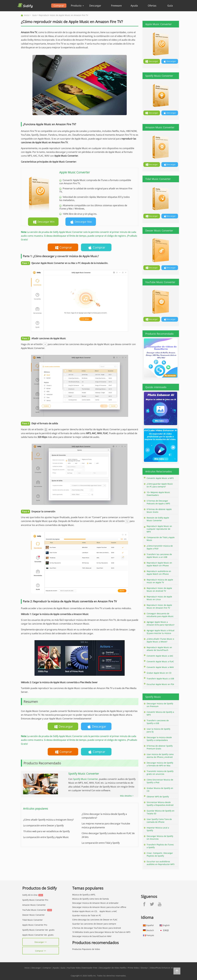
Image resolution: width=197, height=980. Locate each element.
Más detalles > (127, 796)
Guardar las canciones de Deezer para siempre (94, 924)
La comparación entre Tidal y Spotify (101, 843)
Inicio (26, 15)
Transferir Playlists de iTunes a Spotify (160, 846)
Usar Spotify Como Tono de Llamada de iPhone (159, 821)
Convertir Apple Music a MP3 (160, 478)
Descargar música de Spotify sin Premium (160, 705)
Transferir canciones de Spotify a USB (158, 722)
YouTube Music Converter (34, 910)
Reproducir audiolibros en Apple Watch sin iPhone (159, 573)
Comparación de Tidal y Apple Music (161, 539)
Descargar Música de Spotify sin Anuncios (160, 837)
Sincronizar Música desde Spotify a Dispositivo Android (160, 804)
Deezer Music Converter (33, 915)
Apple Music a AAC (108, 911)
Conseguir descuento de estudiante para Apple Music (160, 615)
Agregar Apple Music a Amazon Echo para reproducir (161, 623)
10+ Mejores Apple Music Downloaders (158, 494)
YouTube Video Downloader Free (82, 968)
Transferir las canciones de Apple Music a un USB (159, 556)
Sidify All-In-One (30, 895)
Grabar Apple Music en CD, (85, 911)
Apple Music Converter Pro (35, 925)
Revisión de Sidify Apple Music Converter (158, 519)
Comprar (59, 6)
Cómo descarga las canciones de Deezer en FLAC (95, 920)
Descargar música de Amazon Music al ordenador (95, 903)
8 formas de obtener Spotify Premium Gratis (160, 747)
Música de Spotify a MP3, (84, 895)
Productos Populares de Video (86, 949)
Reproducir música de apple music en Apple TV (160, 581)
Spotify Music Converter (86, 779)
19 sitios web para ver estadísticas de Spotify (46, 831)
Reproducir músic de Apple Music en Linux (159, 598)
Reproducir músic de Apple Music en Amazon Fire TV (159, 606)
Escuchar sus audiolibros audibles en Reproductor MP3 (161, 863)
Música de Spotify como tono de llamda (91, 899)
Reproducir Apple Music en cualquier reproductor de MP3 (159, 529)
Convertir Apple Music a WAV (160, 667)
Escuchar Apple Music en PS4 (160, 684)
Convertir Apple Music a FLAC (160, 661)
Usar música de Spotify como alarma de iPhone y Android (160, 756)
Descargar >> (41, 942)
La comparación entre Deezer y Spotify (43, 825)
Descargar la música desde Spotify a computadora (159, 739)
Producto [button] (77, 6)
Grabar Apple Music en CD (159, 673)
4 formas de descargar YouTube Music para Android (97, 928)
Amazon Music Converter (34, 905)
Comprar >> (41, 951)
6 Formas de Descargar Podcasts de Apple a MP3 (158, 502)
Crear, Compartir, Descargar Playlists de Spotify (160, 854)
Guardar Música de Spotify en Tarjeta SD (161, 812)
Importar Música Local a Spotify (158, 829)
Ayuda (134, 6)
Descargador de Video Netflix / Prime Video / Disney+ (124, 968)
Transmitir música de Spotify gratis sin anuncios (160, 773)
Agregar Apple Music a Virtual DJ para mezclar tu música (161, 632)
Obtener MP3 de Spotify (158, 797)
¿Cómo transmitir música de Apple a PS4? (160, 547)
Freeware (116, 6)
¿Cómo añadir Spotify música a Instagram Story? (48, 820)
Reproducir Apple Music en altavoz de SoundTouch (159, 649)
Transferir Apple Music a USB (160, 679)
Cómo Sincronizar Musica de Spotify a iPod (160, 781)
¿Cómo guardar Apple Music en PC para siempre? (160, 485)
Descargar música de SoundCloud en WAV (92, 936)
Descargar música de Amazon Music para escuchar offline (99, 907)
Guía (170, 6)
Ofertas (152, 6)
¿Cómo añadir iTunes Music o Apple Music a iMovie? (160, 640)
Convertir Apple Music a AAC (160, 656)
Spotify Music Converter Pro (35, 900)
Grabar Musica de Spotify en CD (160, 790)
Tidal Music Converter (33, 920)
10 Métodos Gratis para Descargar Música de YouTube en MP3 (101, 932)
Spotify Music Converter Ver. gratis (38, 930)
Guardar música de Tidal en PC (87, 915)
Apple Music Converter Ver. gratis (38, 935)
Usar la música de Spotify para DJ (158, 730)
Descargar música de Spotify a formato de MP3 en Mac (160, 764)
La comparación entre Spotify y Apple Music (46, 837)
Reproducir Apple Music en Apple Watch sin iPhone (159, 564)
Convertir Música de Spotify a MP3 (160, 713)
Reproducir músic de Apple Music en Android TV (159, 590)
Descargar (95, 6)
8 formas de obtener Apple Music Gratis (159, 511)
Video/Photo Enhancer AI (161, 968)
